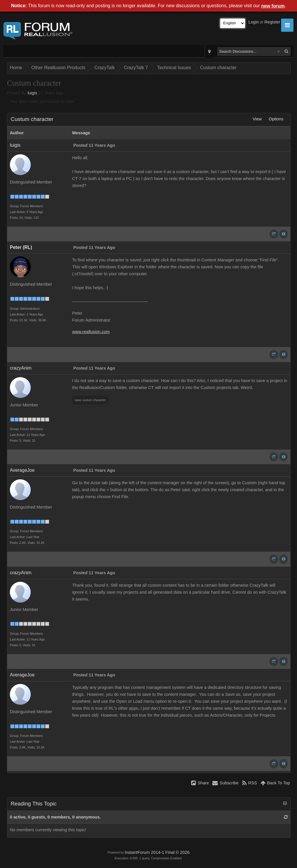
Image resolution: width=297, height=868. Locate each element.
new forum (273, 6)
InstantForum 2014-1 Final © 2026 (157, 852)
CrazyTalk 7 (136, 68)
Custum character (218, 68)
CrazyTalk (104, 68)
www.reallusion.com (91, 332)
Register (272, 22)
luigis (32, 93)
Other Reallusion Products (58, 68)
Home (16, 68)
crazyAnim (21, 368)
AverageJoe (22, 470)
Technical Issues (174, 68)
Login (254, 22)
